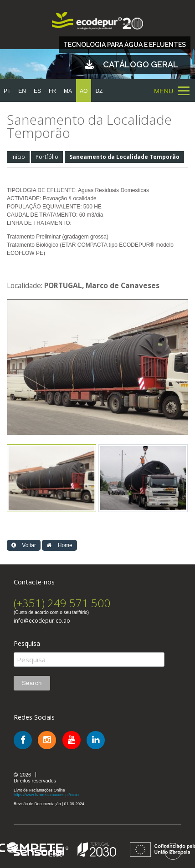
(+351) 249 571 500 (62, 603)
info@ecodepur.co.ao (42, 621)
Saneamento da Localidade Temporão (124, 157)
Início (18, 157)
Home (59, 545)
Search (32, 683)
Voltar (24, 545)
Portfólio (47, 157)
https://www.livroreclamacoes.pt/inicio (46, 795)
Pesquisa (27, 644)
